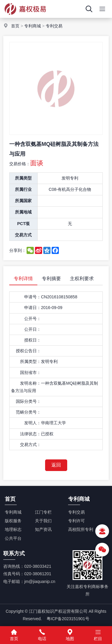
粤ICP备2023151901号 (68, 619)
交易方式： (30, 445)
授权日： (33, 340)
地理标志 (13, 529)
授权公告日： (28, 351)
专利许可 (76, 521)
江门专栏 (43, 512)
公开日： (33, 329)
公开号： (33, 319)
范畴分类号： (28, 412)
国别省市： (30, 372)
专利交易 (54, 26)
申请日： (33, 308)
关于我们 (43, 521)
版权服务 (13, 521)
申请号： (33, 297)
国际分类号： (28, 401)
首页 (15, 26)
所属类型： (30, 361)
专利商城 (33, 26)
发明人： (33, 423)
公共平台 (13, 538)
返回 (56, 465)
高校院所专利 (81, 529)
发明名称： (30, 383)
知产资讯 (43, 529)
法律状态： (30, 434)
